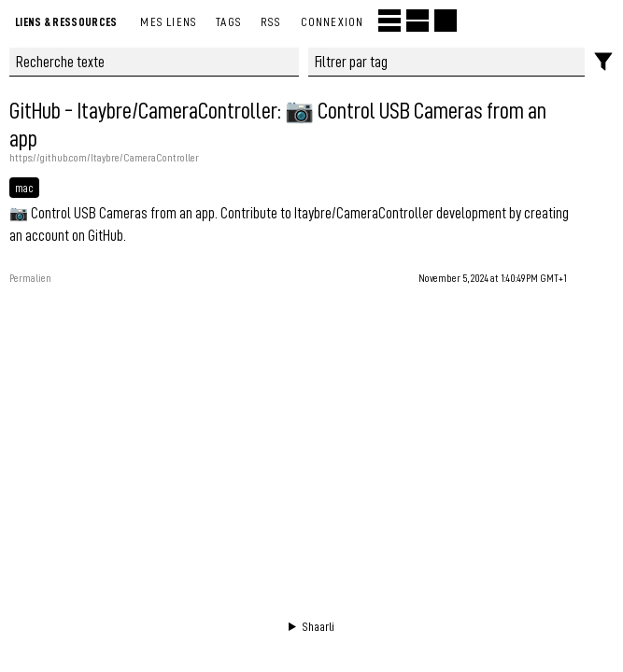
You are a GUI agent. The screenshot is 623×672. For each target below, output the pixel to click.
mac (24, 188)
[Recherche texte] (154, 62)
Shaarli (319, 626)
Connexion (333, 21)
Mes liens (169, 21)
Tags (229, 21)
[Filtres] (604, 62)
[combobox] (446, 62)
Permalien (30, 278)
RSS (271, 21)
